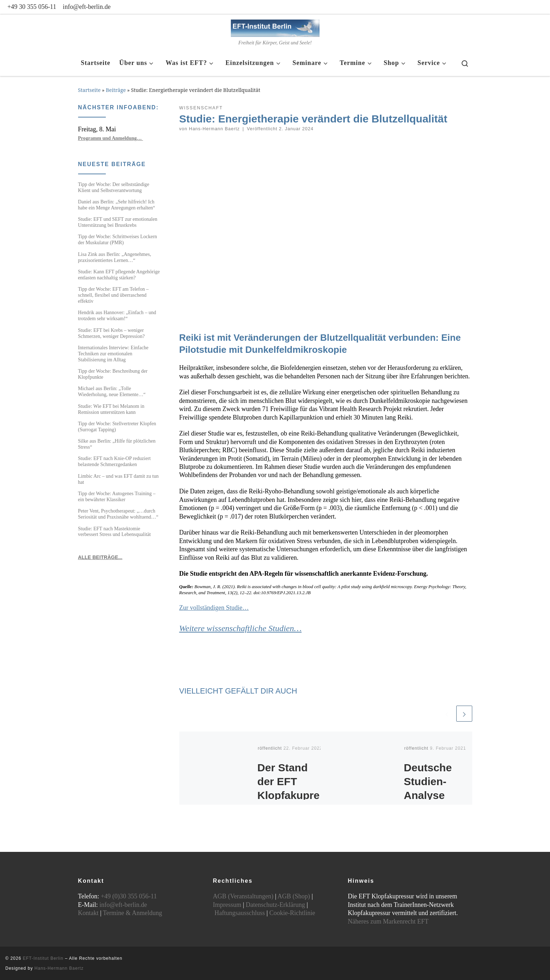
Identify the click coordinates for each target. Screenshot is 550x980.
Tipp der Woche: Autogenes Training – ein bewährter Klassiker (117, 496)
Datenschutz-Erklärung (275, 905)
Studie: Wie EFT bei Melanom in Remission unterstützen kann (111, 409)
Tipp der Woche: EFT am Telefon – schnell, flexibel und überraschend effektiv (113, 295)
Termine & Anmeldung (133, 913)
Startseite (89, 90)
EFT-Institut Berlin (43, 958)
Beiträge (116, 90)
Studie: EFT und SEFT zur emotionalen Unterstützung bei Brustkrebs (118, 222)
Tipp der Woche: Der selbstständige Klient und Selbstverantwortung (114, 187)
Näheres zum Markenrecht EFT (388, 921)
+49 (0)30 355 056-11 (129, 896)
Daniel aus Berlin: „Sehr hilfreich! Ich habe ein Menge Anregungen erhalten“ (117, 205)
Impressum (227, 905)
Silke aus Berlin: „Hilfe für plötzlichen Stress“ (117, 444)
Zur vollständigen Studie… (214, 608)
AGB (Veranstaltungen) (243, 896)
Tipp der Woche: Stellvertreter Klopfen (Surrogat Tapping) (117, 426)
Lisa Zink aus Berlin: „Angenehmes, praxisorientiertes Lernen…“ (115, 257)
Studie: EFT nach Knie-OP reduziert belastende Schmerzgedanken (115, 461)
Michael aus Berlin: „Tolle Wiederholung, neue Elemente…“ (112, 391)
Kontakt (88, 913)
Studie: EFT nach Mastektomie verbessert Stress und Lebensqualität (115, 532)
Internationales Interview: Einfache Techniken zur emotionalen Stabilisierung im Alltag (113, 354)
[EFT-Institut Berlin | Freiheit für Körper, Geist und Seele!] (275, 27)
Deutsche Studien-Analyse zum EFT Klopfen (428, 795)
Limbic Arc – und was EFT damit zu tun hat (118, 479)
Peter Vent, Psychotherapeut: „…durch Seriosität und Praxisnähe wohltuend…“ (118, 514)
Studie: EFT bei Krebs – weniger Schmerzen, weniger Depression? (111, 333)
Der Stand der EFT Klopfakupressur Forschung (288, 795)
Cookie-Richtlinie (292, 913)
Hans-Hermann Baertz (214, 129)
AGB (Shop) (294, 896)
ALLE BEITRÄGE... (100, 557)
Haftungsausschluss (240, 913)
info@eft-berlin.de (123, 905)
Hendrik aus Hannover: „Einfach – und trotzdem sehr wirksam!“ (117, 315)
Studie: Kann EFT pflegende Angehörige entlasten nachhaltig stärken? (119, 275)
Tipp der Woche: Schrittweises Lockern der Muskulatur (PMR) (118, 239)
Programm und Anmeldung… (111, 138)
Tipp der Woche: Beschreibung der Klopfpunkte (113, 374)
